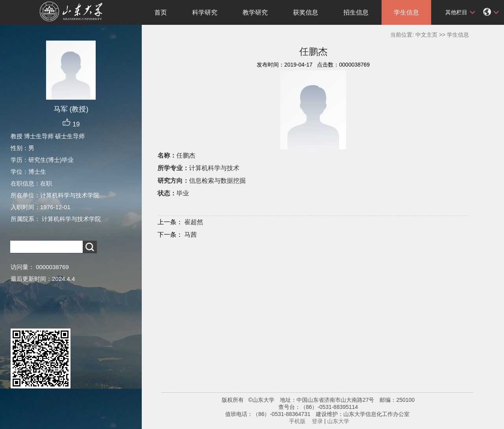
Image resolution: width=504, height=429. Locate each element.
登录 (317, 421)
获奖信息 (306, 12)
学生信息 (406, 12)
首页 (161, 12)
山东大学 (338, 421)
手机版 (297, 421)
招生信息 (356, 12)
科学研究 (205, 12)
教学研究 (255, 12)
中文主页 (426, 35)
